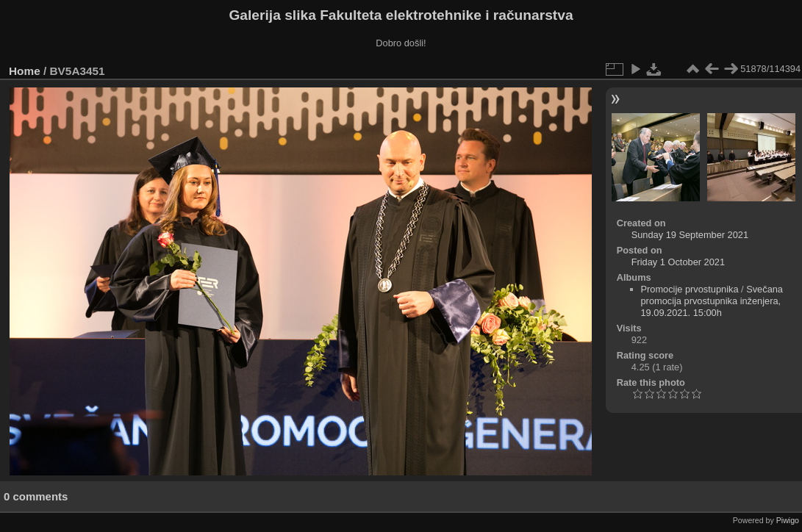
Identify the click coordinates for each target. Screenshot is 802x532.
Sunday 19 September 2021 (690, 235)
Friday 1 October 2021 (678, 262)
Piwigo (788, 520)
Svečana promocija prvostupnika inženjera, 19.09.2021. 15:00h (712, 301)
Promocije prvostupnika (690, 289)
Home (25, 71)
